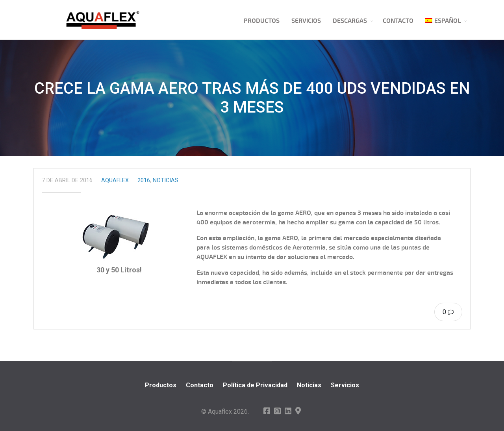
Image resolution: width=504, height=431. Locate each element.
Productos (262, 21)
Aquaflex (115, 180)
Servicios (306, 21)
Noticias (166, 180)
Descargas (350, 21)
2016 (144, 180)
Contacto (398, 21)
